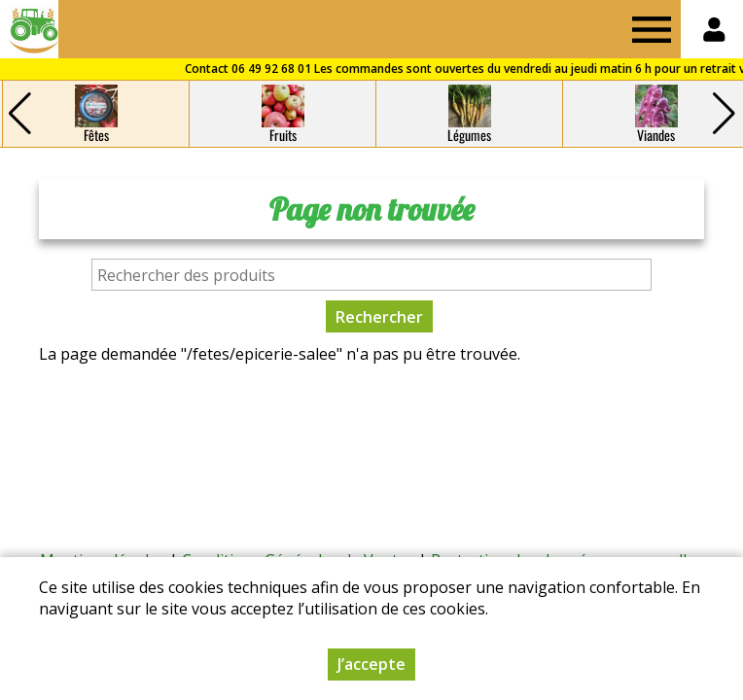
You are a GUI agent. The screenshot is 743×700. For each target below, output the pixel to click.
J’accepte (371, 664)
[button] (724, 114)
